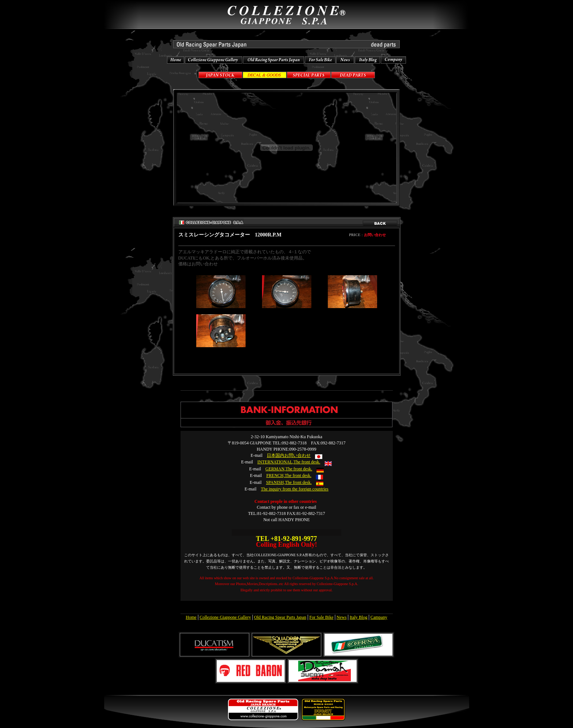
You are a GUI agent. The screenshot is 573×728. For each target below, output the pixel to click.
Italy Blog (358, 617)
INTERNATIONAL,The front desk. (289, 462)
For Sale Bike (321, 617)
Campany (379, 617)
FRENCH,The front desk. (289, 475)
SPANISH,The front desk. (289, 482)
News (341, 617)
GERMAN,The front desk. (289, 469)
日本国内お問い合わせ (289, 455)
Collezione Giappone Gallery (225, 617)
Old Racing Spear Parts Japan (280, 617)
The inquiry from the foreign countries (295, 489)
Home (191, 617)
